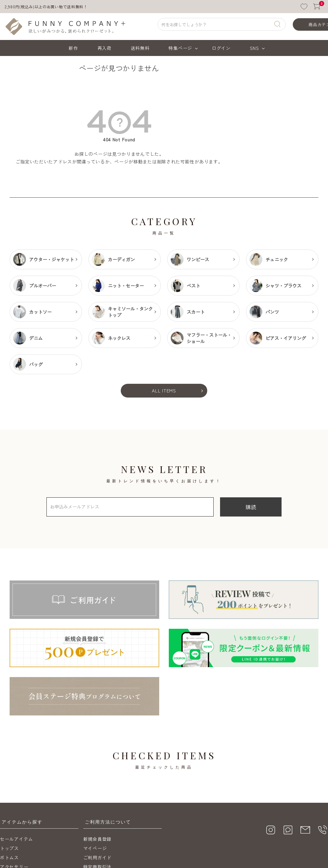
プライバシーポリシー (107, 821)
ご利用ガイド (97, 802)
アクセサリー (14, 812)
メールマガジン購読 (104, 830)
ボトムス (9, 802)
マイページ (95, 793)
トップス (9, 793)
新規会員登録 (97, 784)
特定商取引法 (97, 812)
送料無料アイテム (19, 821)
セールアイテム (16, 784)
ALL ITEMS (164, 391)
